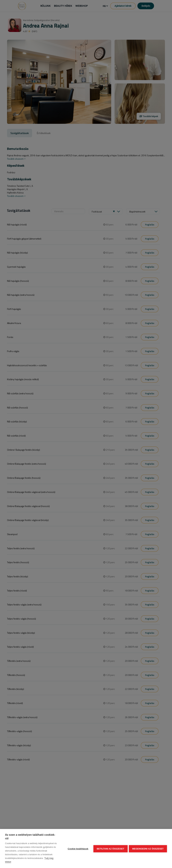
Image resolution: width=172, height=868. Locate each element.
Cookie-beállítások (78, 849)
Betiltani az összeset (110, 849)
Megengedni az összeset (148, 849)
